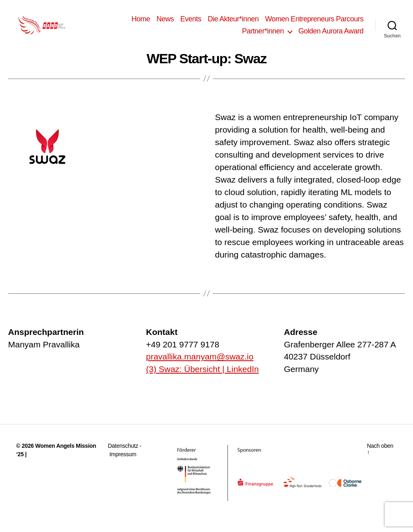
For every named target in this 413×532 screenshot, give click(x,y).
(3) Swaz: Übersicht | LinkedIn (202, 377)
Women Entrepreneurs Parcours (314, 23)
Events (191, 23)
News (165, 23)
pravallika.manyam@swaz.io (200, 365)
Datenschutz (123, 454)
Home (141, 23)
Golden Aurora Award (331, 35)
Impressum (123, 462)
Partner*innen (263, 35)
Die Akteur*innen (233, 23)
